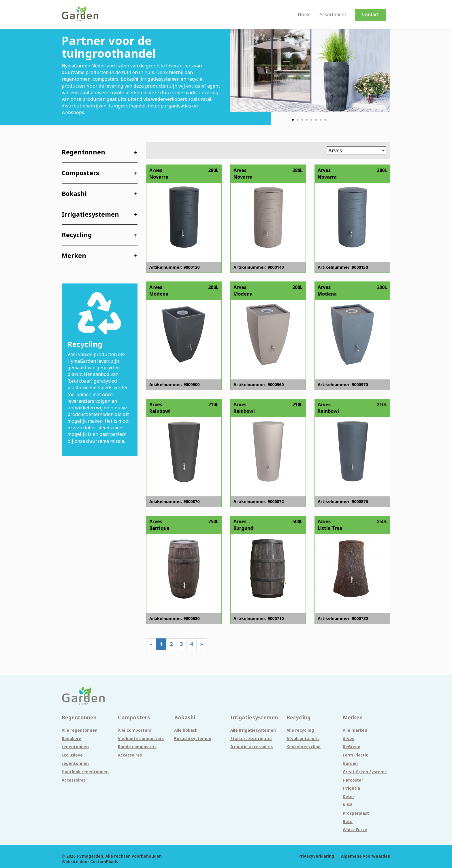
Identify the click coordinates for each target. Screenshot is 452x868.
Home (304, 15)
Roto (348, 822)
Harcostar (353, 780)
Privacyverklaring (316, 856)
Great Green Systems (365, 772)
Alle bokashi (186, 730)
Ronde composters (137, 747)
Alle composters (134, 730)
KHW (347, 805)
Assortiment (333, 15)
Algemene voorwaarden (366, 856)
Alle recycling (300, 730)
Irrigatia (351, 788)
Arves (348, 739)
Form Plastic (355, 755)
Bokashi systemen (193, 739)
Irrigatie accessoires (252, 747)
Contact (370, 14)
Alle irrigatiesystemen (253, 730)
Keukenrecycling (304, 747)
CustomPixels (104, 862)
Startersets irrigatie (251, 739)
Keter (349, 797)
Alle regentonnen (80, 730)
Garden (350, 763)
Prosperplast (356, 813)
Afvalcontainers (303, 739)
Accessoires (74, 780)
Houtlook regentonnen (85, 772)
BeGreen (352, 747)
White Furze (355, 830)
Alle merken (355, 730)
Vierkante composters (141, 739)
